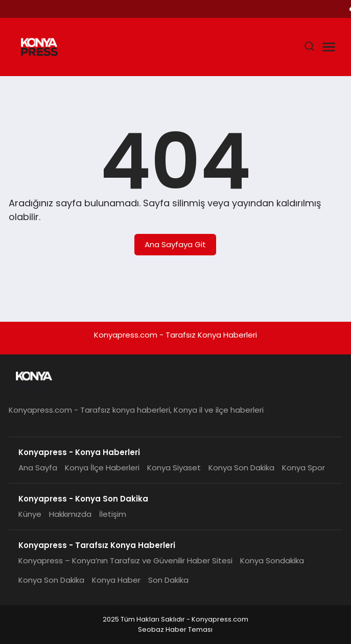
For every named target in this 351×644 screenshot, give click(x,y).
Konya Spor (303, 468)
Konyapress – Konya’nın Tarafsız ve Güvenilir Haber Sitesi (125, 560)
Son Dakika (168, 580)
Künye (30, 514)
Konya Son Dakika (241, 468)
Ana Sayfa (38, 468)
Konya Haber (116, 580)
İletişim (113, 514)
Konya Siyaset (174, 468)
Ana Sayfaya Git (175, 244)
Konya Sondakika (272, 560)
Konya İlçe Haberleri (102, 468)
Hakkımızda (70, 514)
